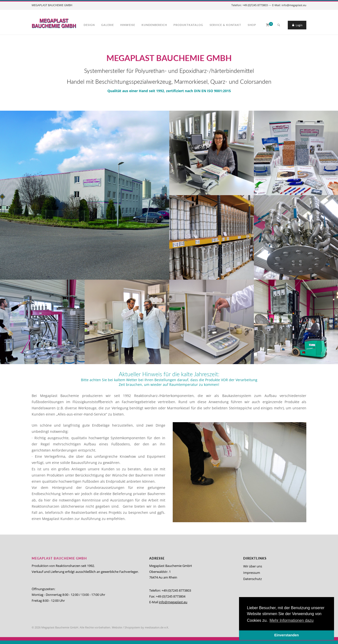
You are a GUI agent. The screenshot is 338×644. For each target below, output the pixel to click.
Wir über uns (253, 566)
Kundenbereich (154, 25)
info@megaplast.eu (173, 602)
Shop (252, 25)
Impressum (252, 573)
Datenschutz (253, 579)
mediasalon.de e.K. (157, 627)
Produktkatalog (188, 25)
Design (89, 25)
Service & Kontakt (225, 25)
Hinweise (128, 25)
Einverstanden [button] (286, 635)
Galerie (108, 25)
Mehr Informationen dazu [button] (291, 620)
